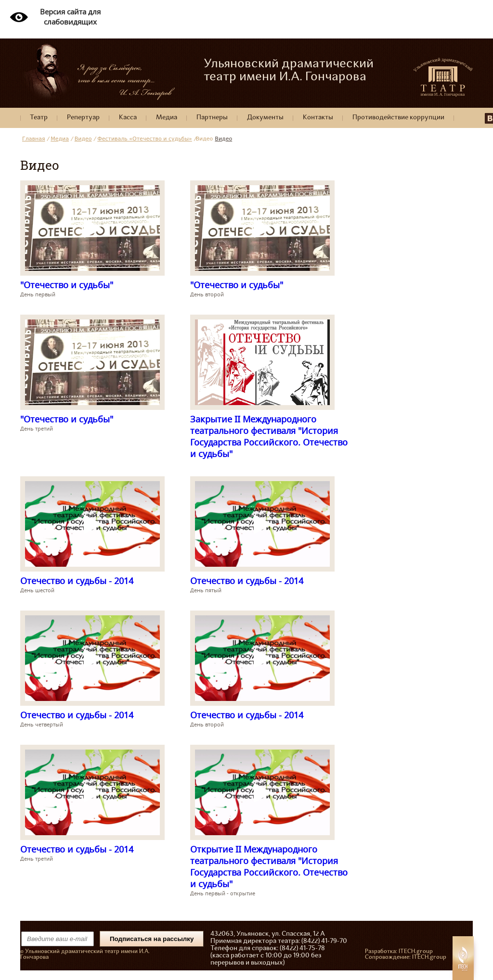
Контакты (318, 118)
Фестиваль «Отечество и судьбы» (145, 139)
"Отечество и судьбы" (67, 285)
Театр (39, 118)
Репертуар (83, 118)
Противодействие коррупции (398, 118)
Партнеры (212, 118)
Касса (128, 118)
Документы (265, 118)
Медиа (167, 118)
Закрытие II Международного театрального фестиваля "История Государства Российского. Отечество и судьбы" (269, 436)
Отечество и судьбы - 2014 (77, 581)
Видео (83, 139)
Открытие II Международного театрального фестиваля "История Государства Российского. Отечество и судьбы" (269, 866)
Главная (34, 139)
